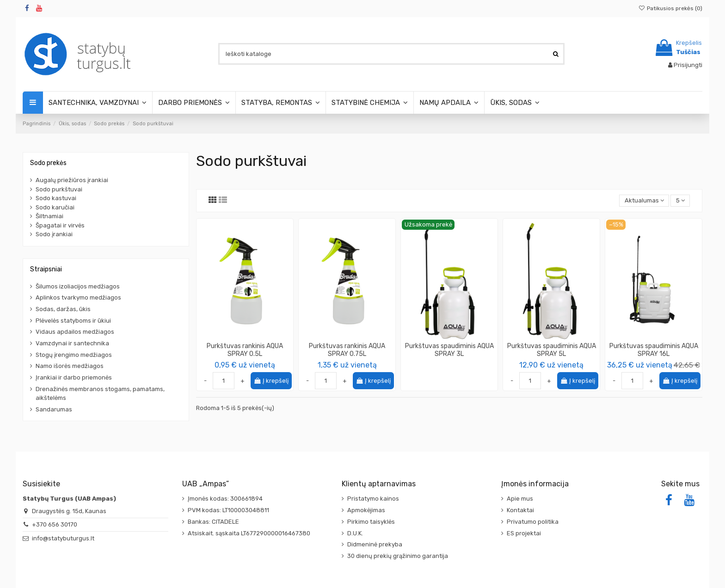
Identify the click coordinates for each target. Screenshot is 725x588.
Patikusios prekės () (670, 8)
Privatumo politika (533, 522)
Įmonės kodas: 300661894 (225, 499)
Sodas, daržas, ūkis (63, 309)
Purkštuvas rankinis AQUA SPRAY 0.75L (347, 350)
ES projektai (524, 533)
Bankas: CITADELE (213, 522)
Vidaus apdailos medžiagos (75, 332)
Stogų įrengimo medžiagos (74, 355)
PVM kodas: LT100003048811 (228, 510)
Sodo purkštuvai (59, 189)
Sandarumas (54, 409)
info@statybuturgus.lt (63, 538)
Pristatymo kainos (373, 499)
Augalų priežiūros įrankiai (72, 180)
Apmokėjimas (366, 510)
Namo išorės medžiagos (70, 366)
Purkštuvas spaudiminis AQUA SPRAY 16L (654, 350)
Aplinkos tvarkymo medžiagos (78, 297)
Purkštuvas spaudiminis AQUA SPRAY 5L (552, 350)
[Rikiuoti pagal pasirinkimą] (644, 201)
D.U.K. (355, 533)
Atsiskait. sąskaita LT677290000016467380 (249, 533)
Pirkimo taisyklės (371, 522)
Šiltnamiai (49, 216)
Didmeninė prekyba (375, 544)
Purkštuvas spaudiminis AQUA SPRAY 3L (449, 350)
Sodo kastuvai (56, 198)
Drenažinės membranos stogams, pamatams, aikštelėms (100, 394)
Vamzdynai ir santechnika (72, 343)
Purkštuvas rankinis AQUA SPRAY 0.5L (245, 350)
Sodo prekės (48, 163)
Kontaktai (520, 510)
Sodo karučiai (55, 207)
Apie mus (520, 499)
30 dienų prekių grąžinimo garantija (398, 556)
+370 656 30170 (55, 524)
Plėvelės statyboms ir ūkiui (73, 321)
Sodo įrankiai (54, 234)
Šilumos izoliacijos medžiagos (78, 286)
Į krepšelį (271, 381)
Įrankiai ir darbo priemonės (74, 377)
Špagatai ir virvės (60, 225)
